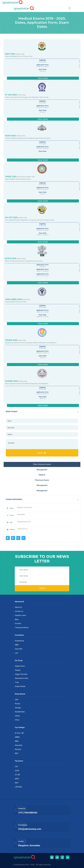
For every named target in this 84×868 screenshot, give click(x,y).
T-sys (17, 682)
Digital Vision (20, 666)
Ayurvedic (19, 649)
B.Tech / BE (19, 733)
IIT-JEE (18, 775)
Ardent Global (20, 686)
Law (17, 653)
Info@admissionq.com (30, 829)
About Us (18, 607)
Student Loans (20, 615)
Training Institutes (22, 628)
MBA (17, 645)
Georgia (18, 708)
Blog (17, 619)
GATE (17, 771)
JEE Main (19, 787)
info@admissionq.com (24, 522)
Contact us (19, 611)
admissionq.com (23, 529)
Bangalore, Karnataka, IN (25, 507)
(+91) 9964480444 (28, 813)
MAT (17, 783)
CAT (17, 767)
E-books (18, 623)
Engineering (19, 641)
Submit (42, 453)
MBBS (17, 737)
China (17, 720)
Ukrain (17, 716)
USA (17, 700)
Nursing (18, 749)
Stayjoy (18, 670)
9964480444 (21, 515)
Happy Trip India (21, 674)
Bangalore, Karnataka (29, 845)
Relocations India (22, 678)
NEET (17, 779)
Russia (18, 704)
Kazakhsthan (20, 712)
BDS (17, 753)
